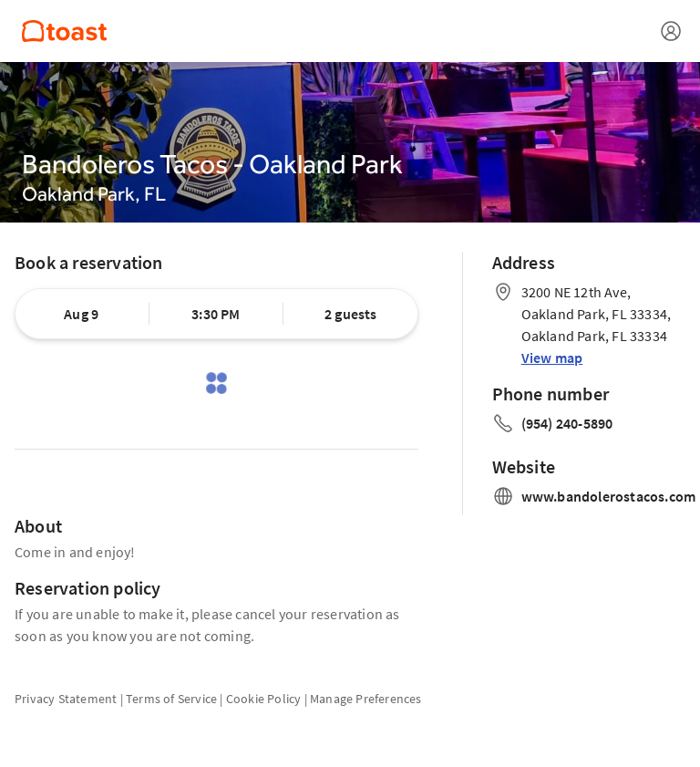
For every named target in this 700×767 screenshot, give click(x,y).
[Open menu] (671, 31)
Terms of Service (171, 699)
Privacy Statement (66, 699)
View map (552, 358)
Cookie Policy (264, 699)
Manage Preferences (366, 699)
